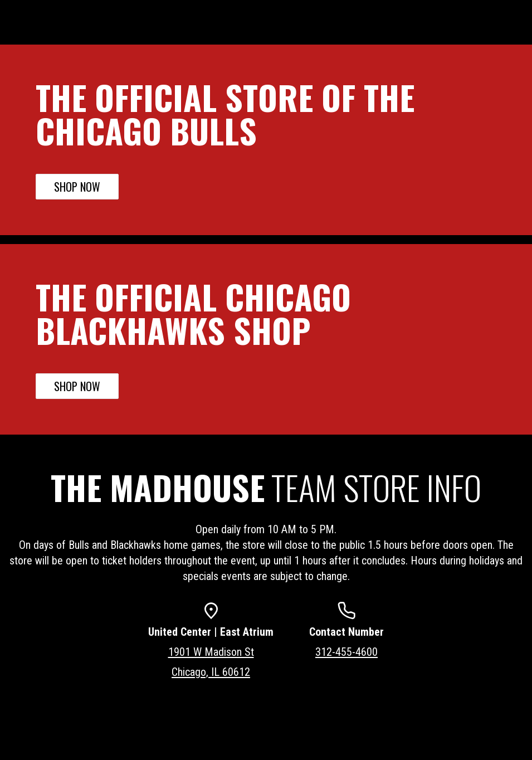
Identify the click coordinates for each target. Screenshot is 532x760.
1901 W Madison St (211, 652)
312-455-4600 (346, 652)
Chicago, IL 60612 (211, 672)
